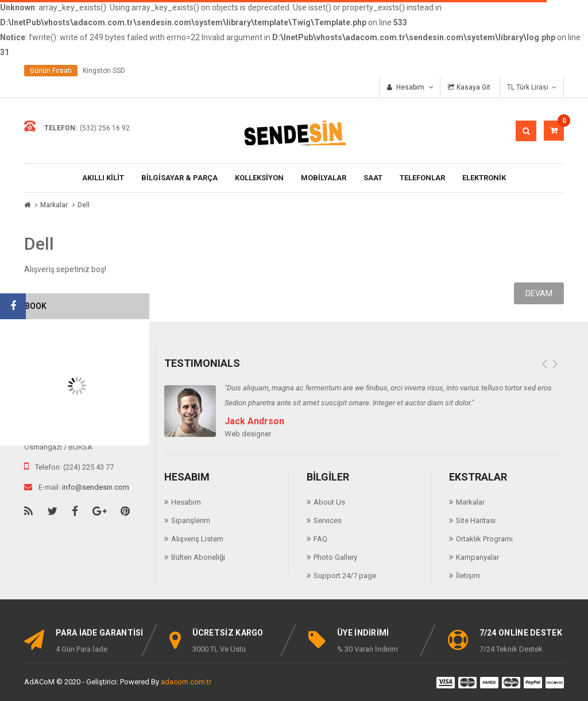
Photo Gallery (335, 557)
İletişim (468, 576)
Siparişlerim (191, 520)
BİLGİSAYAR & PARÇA (179, 178)
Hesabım (186, 502)
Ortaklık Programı (484, 539)
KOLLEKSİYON (259, 178)
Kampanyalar (477, 557)
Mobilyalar (324, 178)
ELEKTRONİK (484, 178)
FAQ (320, 539)
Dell (84, 205)
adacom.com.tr (186, 682)
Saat (373, 178)
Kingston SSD (104, 71)
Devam (539, 293)
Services (328, 520)
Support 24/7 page (345, 576)
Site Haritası (476, 520)
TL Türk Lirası (532, 87)
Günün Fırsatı (51, 71)
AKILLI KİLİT (103, 178)
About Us (329, 502)
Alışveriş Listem (197, 539)
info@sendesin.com (96, 487)
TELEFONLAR (422, 178)
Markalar (54, 205)
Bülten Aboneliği (198, 557)
